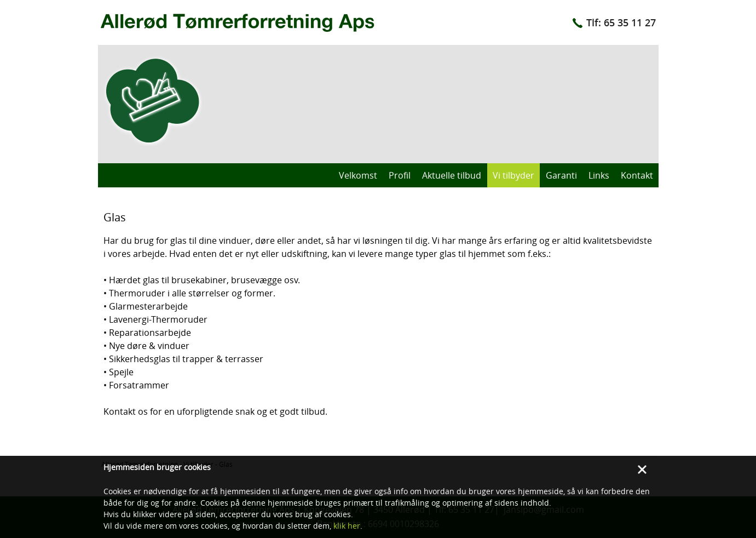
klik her (347, 526)
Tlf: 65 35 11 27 (621, 22)
